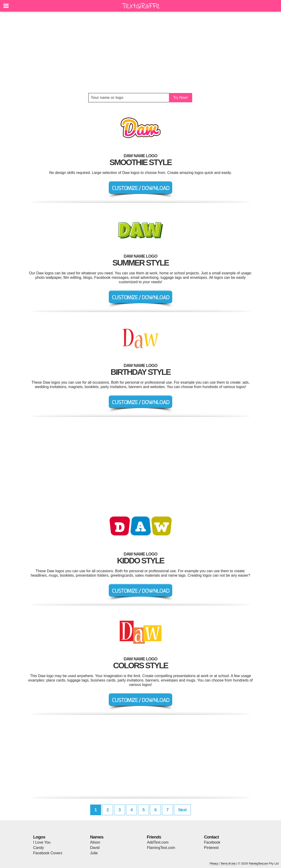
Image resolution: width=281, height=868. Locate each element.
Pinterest (211, 848)
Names (97, 837)
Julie (94, 853)
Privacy (214, 863)
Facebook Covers (48, 853)
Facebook (212, 842)
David (95, 848)
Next (182, 810)
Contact (212, 837)
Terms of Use (228, 863)
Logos (39, 837)
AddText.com (158, 842)
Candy (39, 848)
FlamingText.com (161, 848)
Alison (95, 842)
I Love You (42, 842)
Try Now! (180, 98)
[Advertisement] (141, 52)
